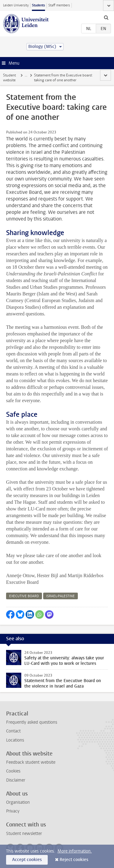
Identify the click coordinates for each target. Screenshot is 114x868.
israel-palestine (60, 596)
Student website (9, 78)
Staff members (59, 5)
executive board (24, 596)
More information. (75, 851)
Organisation (18, 802)
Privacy (13, 811)
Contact (13, 731)
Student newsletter (24, 834)
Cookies (13, 771)
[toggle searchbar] (106, 17)
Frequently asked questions (32, 722)
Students (38, 5)
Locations (15, 740)
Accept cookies (27, 860)
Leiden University (16, 5)
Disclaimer (16, 780)
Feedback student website (31, 762)
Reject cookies (74, 860)
